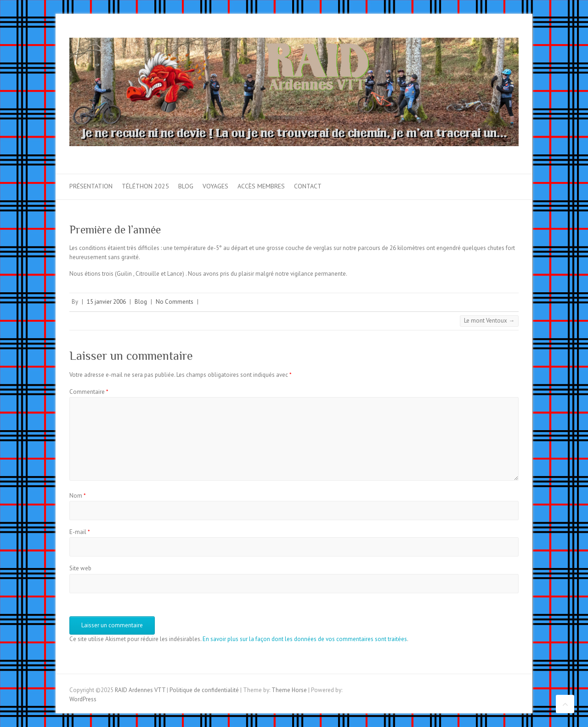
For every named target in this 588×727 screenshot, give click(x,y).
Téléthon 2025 (145, 186)
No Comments (175, 302)
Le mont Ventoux (489, 321)
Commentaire (89, 392)
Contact (308, 186)
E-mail (80, 532)
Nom (78, 496)
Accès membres (261, 186)
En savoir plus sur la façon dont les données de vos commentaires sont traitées (305, 639)
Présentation (91, 186)
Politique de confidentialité (204, 690)
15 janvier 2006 (106, 302)
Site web (80, 568)
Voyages (215, 186)
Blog (186, 186)
